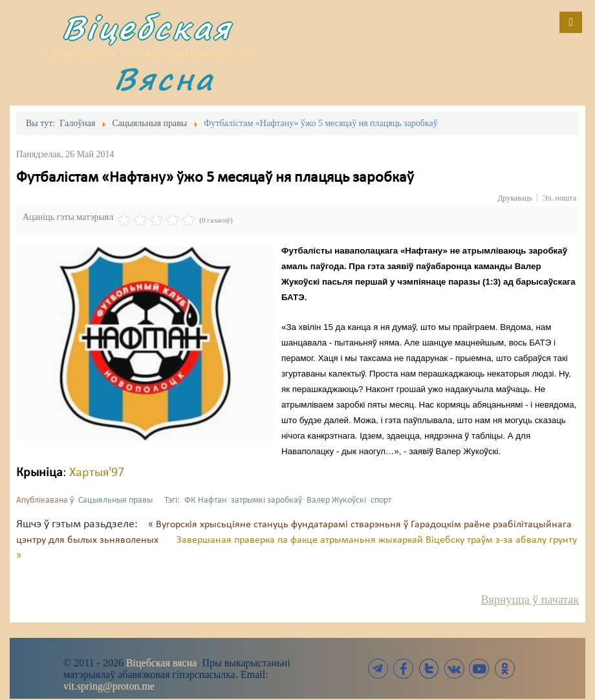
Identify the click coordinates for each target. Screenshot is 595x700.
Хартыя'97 (97, 473)
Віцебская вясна (161, 663)
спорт (381, 500)
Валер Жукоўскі (336, 500)
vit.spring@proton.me (109, 686)
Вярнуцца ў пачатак (530, 600)
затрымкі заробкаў (266, 500)
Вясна (164, 79)
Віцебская (147, 27)
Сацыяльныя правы (115, 500)
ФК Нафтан (205, 500)
